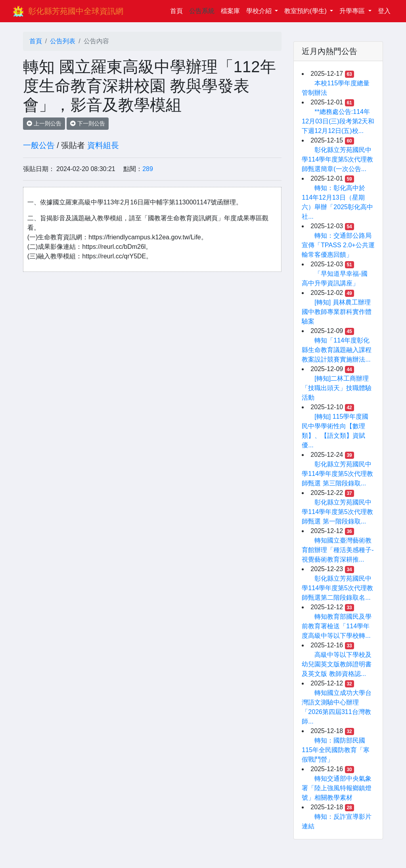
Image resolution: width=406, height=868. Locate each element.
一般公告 (39, 145)
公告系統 (202, 11)
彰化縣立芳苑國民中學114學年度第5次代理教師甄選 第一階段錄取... (337, 512)
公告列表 (63, 41)
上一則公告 (44, 123)
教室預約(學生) (306, 11)
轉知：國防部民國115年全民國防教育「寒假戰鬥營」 (336, 750)
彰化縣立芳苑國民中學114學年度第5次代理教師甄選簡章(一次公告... (337, 159)
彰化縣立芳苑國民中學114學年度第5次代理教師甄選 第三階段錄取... (337, 474)
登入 (384, 11)
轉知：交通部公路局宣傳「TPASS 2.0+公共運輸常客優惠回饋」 (338, 245)
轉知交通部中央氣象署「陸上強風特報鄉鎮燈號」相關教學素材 (337, 788)
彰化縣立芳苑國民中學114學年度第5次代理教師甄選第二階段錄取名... (337, 588)
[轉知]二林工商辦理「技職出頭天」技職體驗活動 (337, 388)
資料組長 (103, 145)
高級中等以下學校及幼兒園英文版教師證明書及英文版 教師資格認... (337, 664)
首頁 (178, 10)
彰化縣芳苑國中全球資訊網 (76, 11)
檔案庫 (230, 11)
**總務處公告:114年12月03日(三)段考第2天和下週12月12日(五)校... (338, 121)
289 (148, 169)
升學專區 (353, 11)
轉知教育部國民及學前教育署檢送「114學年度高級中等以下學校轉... (337, 626)
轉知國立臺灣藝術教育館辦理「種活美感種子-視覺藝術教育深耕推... (338, 550)
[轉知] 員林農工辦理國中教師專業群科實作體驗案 (337, 312)
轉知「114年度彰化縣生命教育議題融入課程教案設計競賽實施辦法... (337, 350)
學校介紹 (260, 11)
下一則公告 (88, 123)
